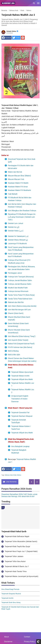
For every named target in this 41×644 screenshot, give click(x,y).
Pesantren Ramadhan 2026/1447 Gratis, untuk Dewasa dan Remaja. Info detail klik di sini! (19, 495)
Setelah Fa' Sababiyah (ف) (18, 236)
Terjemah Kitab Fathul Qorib (14, 532)
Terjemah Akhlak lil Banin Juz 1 (17, 566)
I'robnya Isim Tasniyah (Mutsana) (21, 277)
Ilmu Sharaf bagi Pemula (10, 589)
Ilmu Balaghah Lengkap (20, 446)
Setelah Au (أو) (14, 227)
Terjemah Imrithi (7, 598)
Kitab (15, 475)
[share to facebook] (7, 38)
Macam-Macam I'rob (16, 179)
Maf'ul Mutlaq (13, 351)
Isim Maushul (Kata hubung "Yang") (22, 336)
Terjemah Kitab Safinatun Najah (17, 536)
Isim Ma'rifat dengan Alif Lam (19, 310)
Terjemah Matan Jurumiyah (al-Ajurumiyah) (21, 576)
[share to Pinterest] (23, 38)
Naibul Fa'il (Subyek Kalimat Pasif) (21, 344)
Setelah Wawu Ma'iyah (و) (18, 240)
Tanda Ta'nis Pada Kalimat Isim (20, 299)
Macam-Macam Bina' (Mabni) (19, 176)
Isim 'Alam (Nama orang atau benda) (22, 306)
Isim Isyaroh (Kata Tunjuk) (18, 340)
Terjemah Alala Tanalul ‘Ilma (16, 571)
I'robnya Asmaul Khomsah (18, 291)
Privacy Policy (29, 642)
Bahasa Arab (9, 475)
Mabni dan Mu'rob (15, 172)
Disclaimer (8, 642)
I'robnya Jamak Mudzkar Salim (20, 280)
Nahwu (19, 475)
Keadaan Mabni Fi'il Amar (18, 187)
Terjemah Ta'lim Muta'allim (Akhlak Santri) (21, 541)
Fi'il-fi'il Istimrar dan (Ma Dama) (20, 347)
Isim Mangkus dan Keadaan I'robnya (22, 211)
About (7, 637)
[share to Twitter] (16, 38)
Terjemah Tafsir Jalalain (14, 556)
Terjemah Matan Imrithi (21, 376)
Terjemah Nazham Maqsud (22, 416)
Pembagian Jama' (15, 273)
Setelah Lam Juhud (15, 223)
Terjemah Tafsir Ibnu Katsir (15, 561)
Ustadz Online (12, 31)
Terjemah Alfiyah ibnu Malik (22, 379)
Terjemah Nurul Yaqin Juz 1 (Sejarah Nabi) (21, 551)
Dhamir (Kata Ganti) (16, 313)
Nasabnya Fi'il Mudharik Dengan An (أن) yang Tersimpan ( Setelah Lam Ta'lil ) (22, 217)
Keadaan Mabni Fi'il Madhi (18, 183)
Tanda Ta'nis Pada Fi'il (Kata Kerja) (21, 295)
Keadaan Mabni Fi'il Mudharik (19, 190)
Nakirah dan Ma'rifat (16, 302)
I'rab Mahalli (13, 194)
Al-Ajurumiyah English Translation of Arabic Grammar (20, 399)
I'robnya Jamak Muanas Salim (20, 284)
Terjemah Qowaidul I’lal (20, 413)
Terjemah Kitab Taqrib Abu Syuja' (17, 546)
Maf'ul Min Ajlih (14, 355)
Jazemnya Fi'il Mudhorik (18, 244)
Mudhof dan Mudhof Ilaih (18, 288)
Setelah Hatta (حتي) (16, 231)
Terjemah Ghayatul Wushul (11, 594)
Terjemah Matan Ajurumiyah (22, 372)
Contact (27, 637)
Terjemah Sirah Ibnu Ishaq (11, 602)
